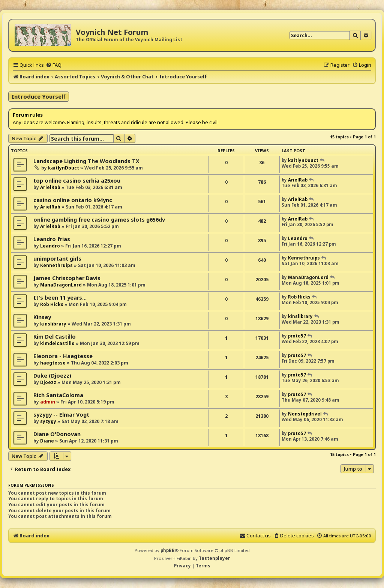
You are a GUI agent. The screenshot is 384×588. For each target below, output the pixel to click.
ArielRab (50, 187)
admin (48, 402)
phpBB (168, 550)
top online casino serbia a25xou (77, 181)
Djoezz (48, 382)
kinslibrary (53, 324)
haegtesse (53, 363)
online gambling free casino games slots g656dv (99, 220)
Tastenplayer (214, 558)
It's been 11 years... (60, 298)
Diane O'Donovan (57, 434)
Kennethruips (56, 265)
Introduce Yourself (39, 96)
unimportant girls (57, 259)
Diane (47, 441)
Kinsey (42, 317)
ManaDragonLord (61, 285)
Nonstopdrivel (305, 414)
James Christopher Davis (67, 278)
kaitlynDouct (64, 168)
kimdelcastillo (57, 343)
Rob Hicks (52, 304)
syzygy (48, 421)
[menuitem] (54, 65)
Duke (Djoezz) (52, 376)
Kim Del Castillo (55, 337)
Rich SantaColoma (58, 395)
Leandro (50, 246)
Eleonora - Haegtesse (63, 356)
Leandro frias (52, 239)
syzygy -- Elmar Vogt (61, 415)
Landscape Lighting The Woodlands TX (86, 161)
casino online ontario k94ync (73, 200)
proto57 (297, 336)
